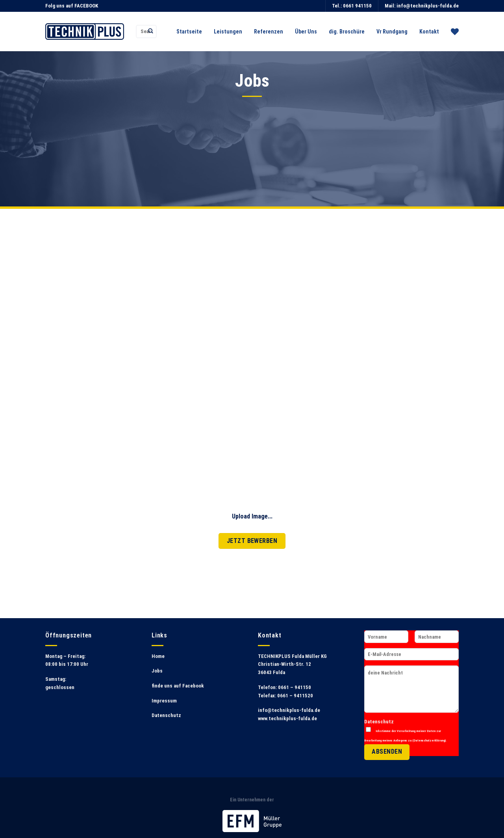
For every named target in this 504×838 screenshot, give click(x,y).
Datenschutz (166, 715)
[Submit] (151, 32)
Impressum (164, 701)
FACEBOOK (86, 6)
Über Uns (306, 32)
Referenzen (269, 32)
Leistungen (228, 32)
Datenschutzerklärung (429, 740)
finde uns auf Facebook (178, 686)
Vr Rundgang (392, 32)
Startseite (189, 32)
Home (158, 656)
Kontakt (429, 32)
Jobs (157, 671)
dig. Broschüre (347, 32)
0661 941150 (357, 6)
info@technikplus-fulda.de (428, 6)
